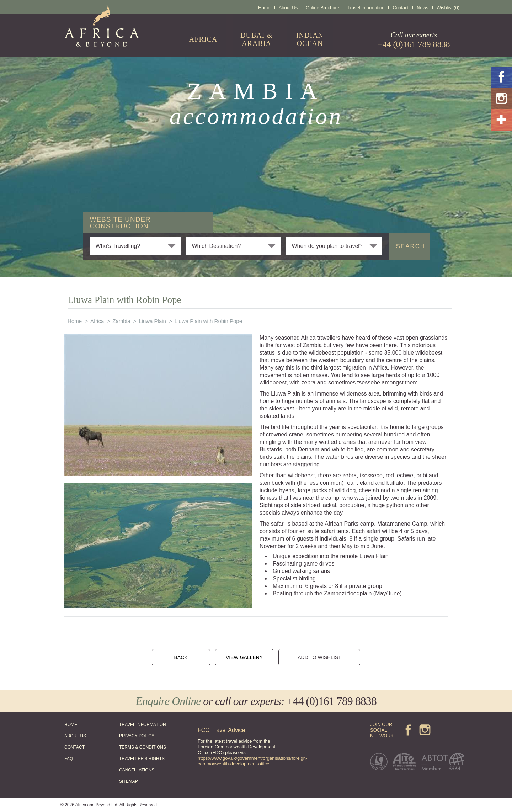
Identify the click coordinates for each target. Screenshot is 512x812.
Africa (97, 321)
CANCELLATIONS (137, 770)
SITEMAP (129, 781)
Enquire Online (168, 701)
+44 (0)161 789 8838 (331, 701)
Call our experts (414, 40)
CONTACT (74, 747)
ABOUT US (75, 736)
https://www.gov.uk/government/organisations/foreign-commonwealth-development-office (252, 761)
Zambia (121, 321)
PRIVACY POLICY (137, 736)
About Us (288, 8)
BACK (181, 657)
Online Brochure (322, 8)
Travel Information (366, 8)
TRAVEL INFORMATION (143, 725)
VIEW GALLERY (244, 657)
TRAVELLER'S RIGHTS (142, 759)
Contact (401, 8)
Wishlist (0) (448, 8)
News (423, 8)
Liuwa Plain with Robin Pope (208, 321)
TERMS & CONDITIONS (143, 747)
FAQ (69, 759)
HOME (71, 725)
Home (264, 8)
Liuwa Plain (152, 321)
